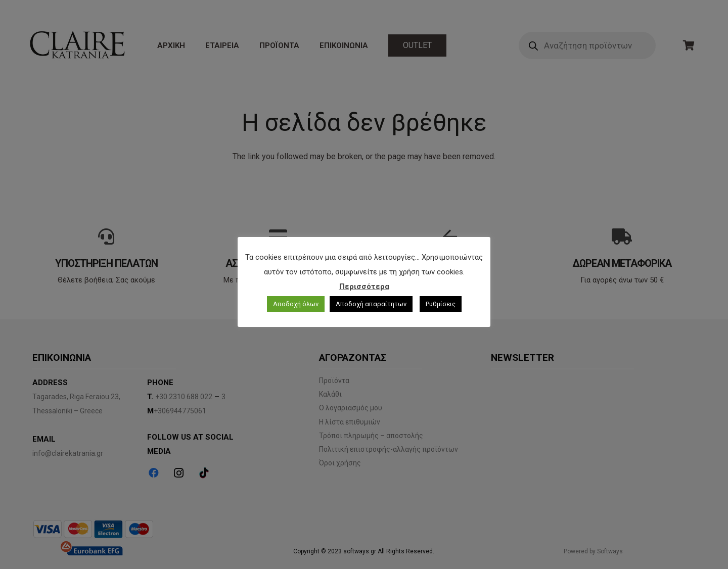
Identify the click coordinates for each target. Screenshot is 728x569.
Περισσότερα (364, 287)
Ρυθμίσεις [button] (441, 304)
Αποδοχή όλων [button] (296, 304)
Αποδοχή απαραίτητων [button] (371, 304)
